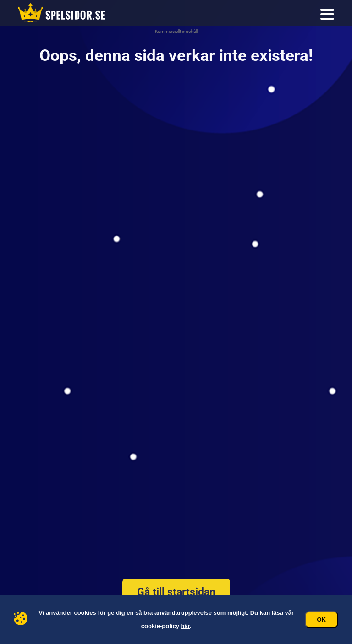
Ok (322, 620)
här (186, 626)
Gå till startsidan (176, 592)
